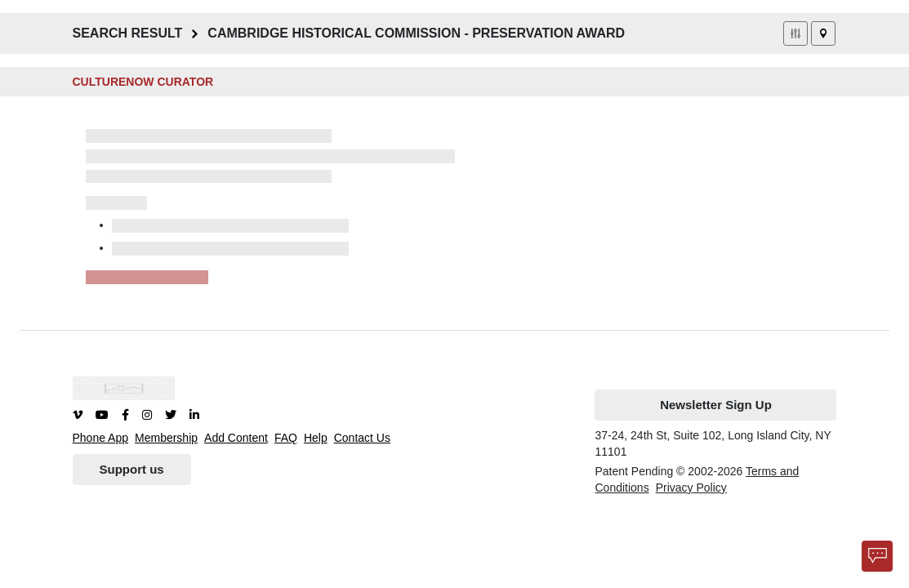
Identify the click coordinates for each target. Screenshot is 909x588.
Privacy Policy (691, 488)
